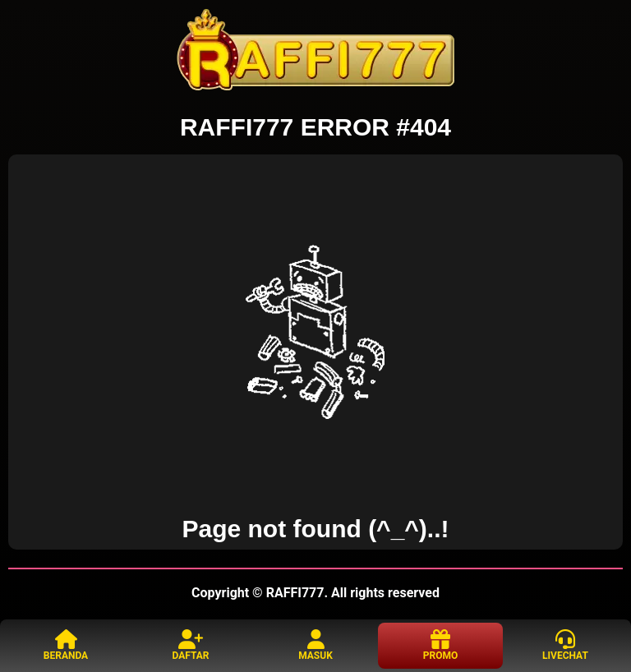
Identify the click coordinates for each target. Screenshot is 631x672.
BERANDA (66, 645)
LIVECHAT (565, 645)
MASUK (315, 645)
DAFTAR (190, 645)
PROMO (440, 645)
